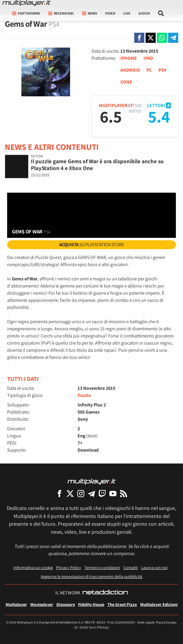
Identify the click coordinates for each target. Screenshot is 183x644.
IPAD (148, 58)
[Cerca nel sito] (161, 13)
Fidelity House (91, 604)
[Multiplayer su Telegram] (91, 493)
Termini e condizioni (102, 567)
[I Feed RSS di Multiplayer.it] (124, 493)
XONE (126, 82)
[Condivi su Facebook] (139, 38)
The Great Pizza (122, 604)
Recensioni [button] (61, 13)
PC (149, 70)
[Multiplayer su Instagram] (81, 493)
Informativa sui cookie (33, 567)
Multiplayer (16, 604)
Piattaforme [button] (26, 13)
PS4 (162, 70)
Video (110, 13)
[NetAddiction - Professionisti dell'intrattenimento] (105, 593)
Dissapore (66, 604)
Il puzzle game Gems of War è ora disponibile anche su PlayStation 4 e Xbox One (97, 165)
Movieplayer (42, 604)
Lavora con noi (154, 567)
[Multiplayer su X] (70, 493)
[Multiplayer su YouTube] (113, 493)
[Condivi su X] (151, 38)
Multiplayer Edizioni (159, 604)
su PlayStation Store (92, 245)
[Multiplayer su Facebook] (59, 493)
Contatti (131, 567)
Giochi (144, 13)
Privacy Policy (69, 567)
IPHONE (129, 58)
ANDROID (130, 70)
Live (127, 13)
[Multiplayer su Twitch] (102, 493)
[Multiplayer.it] (26, 3)
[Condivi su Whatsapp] (162, 38)
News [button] (90, 13)
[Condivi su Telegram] (173, 38)
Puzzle (84, 395)
